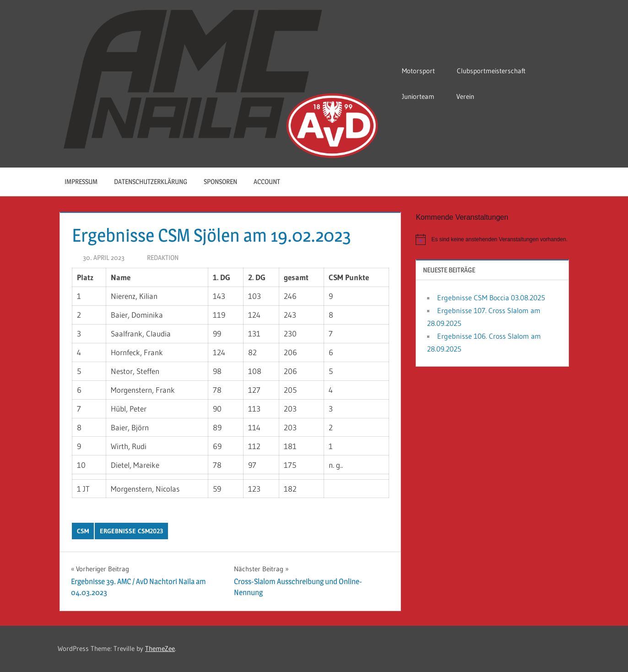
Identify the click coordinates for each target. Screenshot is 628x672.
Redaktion (163, 257)
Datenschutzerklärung (151, 182)
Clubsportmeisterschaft (496, 71)
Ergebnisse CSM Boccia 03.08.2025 (491, 298)
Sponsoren (220, 182)
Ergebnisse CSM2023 (131, 531)
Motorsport (423, 71)
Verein (470, 96)
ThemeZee (160, 648)
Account (272, 182)
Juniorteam (423, 96)
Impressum (81, 182)
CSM (83, 531)
